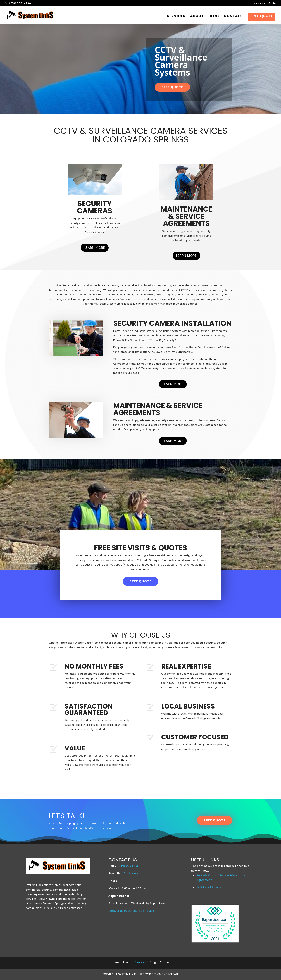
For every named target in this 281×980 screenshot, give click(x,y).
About (197, 17)
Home (114, 963)
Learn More (95, 248)
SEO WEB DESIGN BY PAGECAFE (159, 974)
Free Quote (262, 17)
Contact (234, 17)
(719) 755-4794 (128, 866)
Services (176, 17)
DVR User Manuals (209, 887)
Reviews (259, 4)
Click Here (131, 873)
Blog (214, 17)
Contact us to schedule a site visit (131, 911)
